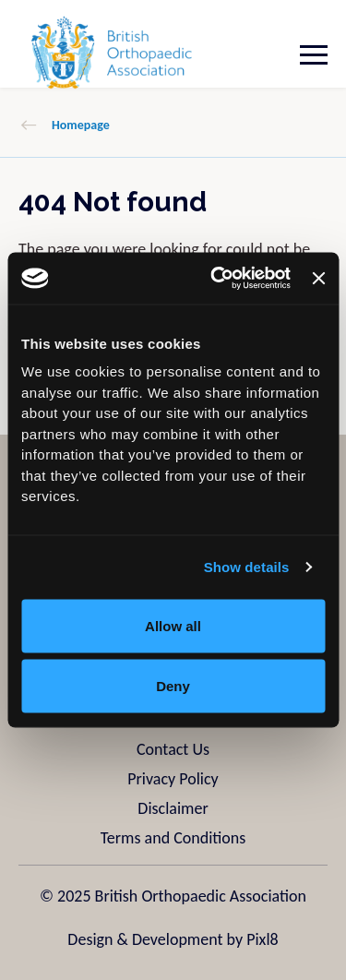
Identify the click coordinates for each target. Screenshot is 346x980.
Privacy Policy (173, 779)
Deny (173, 686)
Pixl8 (262, 939)
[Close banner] (318, 278)
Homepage (81, 125)
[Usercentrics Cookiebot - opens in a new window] (217, 279)
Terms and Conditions (173, 838)
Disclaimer (173, 808)
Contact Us (173, 749)
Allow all (173, 625)
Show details (247, 567)
